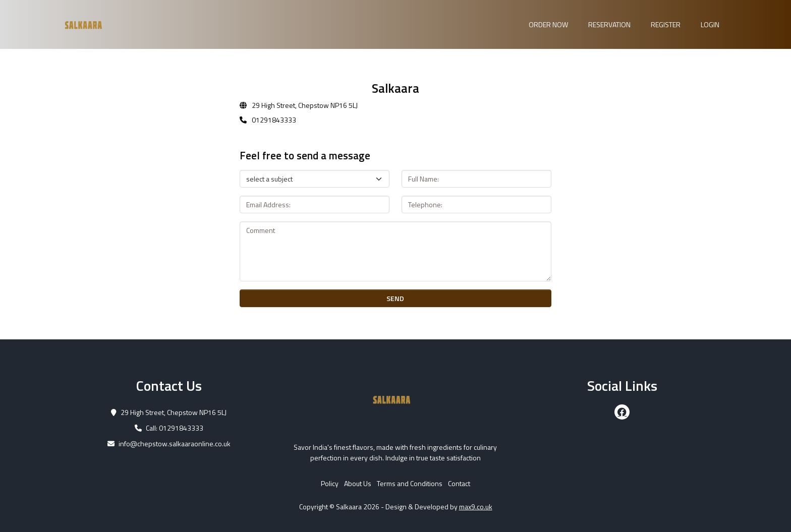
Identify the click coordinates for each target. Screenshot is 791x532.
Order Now (548, 24)
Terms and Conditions (410, 483)
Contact (459, 483)
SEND (395, 298)
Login (710, 24)
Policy (330, 483)
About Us (358, 483)
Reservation (609, 24)
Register (666, 24)
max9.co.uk (476, 507)
